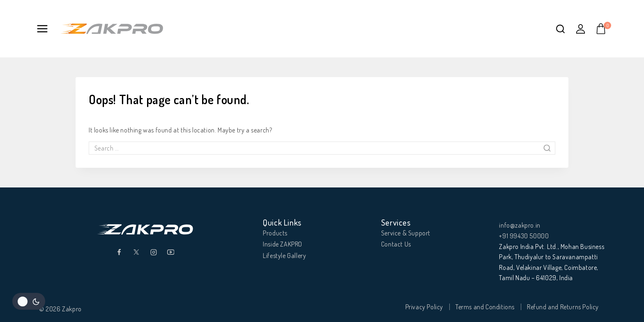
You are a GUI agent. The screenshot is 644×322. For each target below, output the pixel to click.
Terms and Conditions (485, 307)
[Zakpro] (112, 29)
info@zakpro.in (520, 225)
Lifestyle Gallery (284, 256)
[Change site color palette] (29, 301)
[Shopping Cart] (603, 29)
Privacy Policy (424, 307)
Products (275, 233)
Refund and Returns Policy (563, 307)
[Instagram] (154, 252)
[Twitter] (136, 252)
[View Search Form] (560, 29)
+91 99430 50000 (524, 236)
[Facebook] (119, 252)
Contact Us (396, 244)
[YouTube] (171, 252)
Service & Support (406, 233)
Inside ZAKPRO (283, 244)
